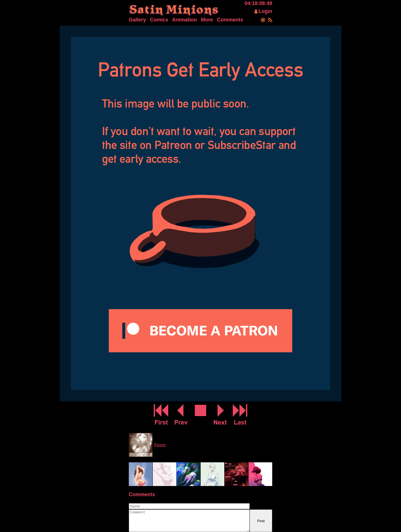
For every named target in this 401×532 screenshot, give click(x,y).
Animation (185, 20)
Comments (230, 20)
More (207, 20)
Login (265, 11)
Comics (159, 20)
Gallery (137, 20)
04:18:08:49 (258, 3)
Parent (160, 445)
